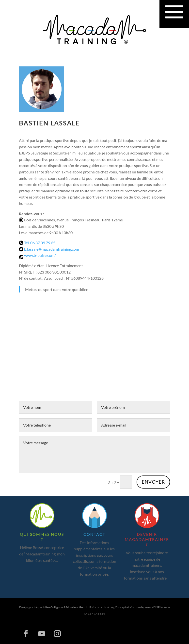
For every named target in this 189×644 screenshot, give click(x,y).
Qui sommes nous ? (42, 537)
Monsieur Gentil (77, 607)
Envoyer (153, 482)
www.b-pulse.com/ (40, 255)
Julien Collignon (53, 607)
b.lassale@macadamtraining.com (52, 249)
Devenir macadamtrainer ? (147, 539)
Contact (94, 534)
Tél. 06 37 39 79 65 (40, 243)
